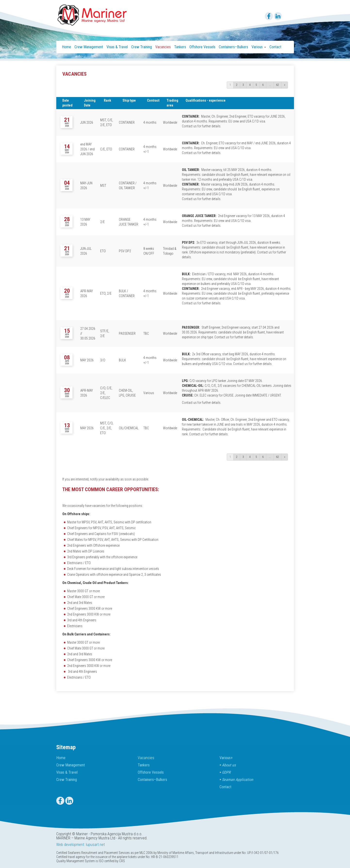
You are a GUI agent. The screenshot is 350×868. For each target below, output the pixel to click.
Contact (275, 47)
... (270, 85)
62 (277, 85)
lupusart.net (95, 845)
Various (226, 758)
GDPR (226, 772)
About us (229, 765)
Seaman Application (238, 780)
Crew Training (142, 47)
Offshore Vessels (202, 47)
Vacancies (163, 47)
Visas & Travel (117, 47)
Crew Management (89, 47)
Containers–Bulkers (233, 47)
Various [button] (259, 47)
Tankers (180, 47)
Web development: (71, 845)
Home (66, 47)
